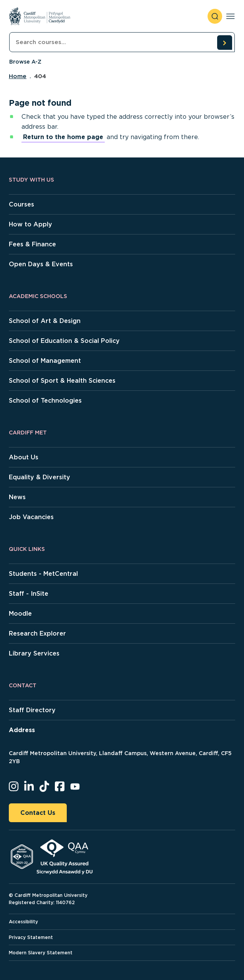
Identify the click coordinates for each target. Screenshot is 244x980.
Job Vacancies (31, 517)
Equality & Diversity (40, 477)
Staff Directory (32, 710)
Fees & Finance (32, 244)
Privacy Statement (31, 937)
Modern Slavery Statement (41, 953)
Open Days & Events (41, 264)
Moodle (20, 614)
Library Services (34, 653)
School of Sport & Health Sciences (62, 381)
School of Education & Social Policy (64, 341)
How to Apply (31, 224)
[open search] (215, 16)
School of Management (45, 361)
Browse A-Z (25, 62)
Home (18, 76)
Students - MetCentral (43, 574)
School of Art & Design (45, 321)
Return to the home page (63, 137)
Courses (21, 204)
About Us (24, 457)
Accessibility (23, 922)
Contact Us (38, 813)
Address (22, 730)
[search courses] (224, 43)
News (17, 497)
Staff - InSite (29, 594)
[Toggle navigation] (230, 16)
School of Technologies (45, 401)
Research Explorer (37, 633)
